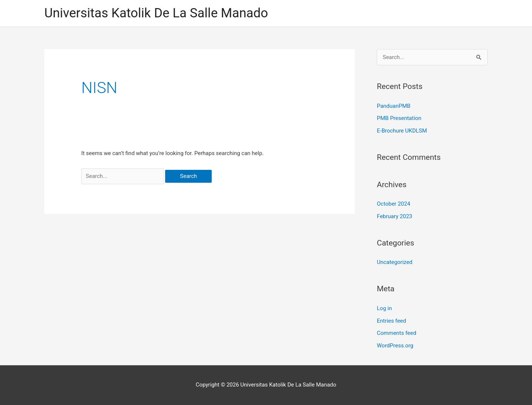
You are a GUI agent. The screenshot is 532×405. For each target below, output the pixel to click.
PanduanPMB (394, 106)
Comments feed (397, 333)
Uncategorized (395, 262)
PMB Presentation (399, 118)
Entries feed (391, 321)
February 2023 (395, 216)
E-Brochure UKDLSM (402, 131)
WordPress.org (395, 346)
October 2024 (393, 204)
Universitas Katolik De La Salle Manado (156, 13)
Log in (384, 308)
